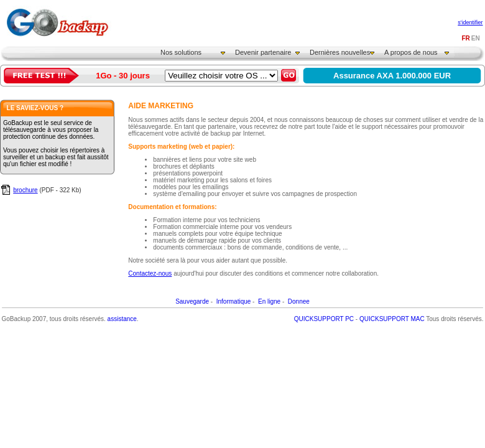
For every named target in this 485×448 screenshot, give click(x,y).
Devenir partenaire (263, 52)
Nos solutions (181, 52)
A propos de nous (411, 52)
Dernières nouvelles (340, 52)
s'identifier (470, 22)
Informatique (234, 301)
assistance (122, 319)
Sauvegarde (192, 301)
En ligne (269, 301)
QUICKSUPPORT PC (324, 319)
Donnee (299, 301)
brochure (25, 190)
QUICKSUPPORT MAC (392, 319)
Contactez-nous (150, 273)
